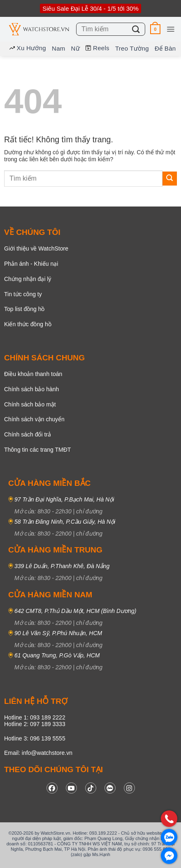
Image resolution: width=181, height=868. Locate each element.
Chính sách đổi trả (28, 434)
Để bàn (165, 48)
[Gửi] (136, 29)
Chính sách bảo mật (30, 404)
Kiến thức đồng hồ (28, 324)
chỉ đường (89, 511)
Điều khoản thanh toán (33, 374)
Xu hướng (28, 48)
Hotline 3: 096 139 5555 (35, 738)
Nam (59, 48)
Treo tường (132, 48)
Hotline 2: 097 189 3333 (35, 724)
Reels (97, 48)
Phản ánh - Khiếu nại (31, 264)
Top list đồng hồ (24, 309)
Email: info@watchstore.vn (38, 753)
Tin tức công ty (23, 294)
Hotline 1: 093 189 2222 (35, 717)
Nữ (75, 48)
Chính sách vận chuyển (34, 419)
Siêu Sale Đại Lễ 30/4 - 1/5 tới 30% (90, 8)
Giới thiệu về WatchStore (36, 248)
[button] (155, 29)
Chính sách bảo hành (31, 389)
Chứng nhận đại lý (28, 279)
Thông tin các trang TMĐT (37, 450)
